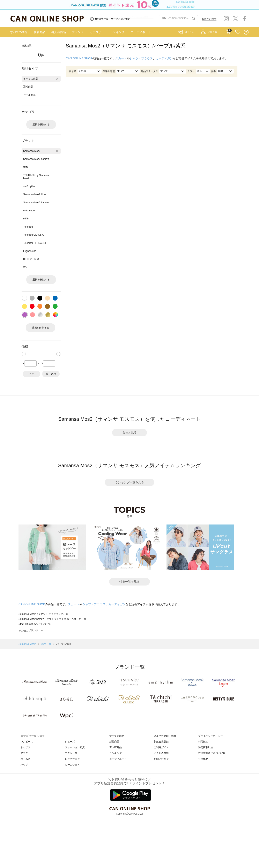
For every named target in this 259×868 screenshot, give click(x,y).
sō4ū (26, 219)
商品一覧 (46, 644)
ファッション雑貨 (75, 747)
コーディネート (141, 32)
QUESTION (246, 32)
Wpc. (26, 267)
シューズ (70, 742)
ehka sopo (29, 211)
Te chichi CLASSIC (34, 235)
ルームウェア (72, 765)
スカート (121, 58)
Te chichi (28, 227)
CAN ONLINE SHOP (79, 58)
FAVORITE (238, 32)
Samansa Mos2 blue (34, 194)
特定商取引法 (206, 747)
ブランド (78, 32)
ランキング (117, 32)
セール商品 (29, 95)
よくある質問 (161, 753)
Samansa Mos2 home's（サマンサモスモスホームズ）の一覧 (52, 619)
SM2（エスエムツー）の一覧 (35, 624)
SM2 (26, 167)
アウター (25, 753)
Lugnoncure (30, 251)
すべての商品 (19, 32)
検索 (193, 19)
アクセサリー (72, 753)
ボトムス (25, 759)
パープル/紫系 (64, 644)
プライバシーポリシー (210, 736)
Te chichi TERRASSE (35, 243)
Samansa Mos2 (32, 151)
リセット (31, 374)
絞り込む (51, 374)
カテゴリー (97, 32)
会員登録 (212, 32)
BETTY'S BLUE (32, 259)
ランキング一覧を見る (129, 482)
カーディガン (164, 58)
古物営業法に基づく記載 (212, 753)
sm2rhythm (29, 186)
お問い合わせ (161, 759)
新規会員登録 (161, 742)
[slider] (24, 354)
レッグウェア (72, 759)
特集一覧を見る (129, 582)
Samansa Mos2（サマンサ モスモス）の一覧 (43, 614)
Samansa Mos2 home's (36, 159)
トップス (25, 747)
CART (228, 31)
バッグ (24, 765)
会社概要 (203, 759)
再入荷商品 (59, 32)
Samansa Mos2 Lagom (36, 203)
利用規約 (203, 742)
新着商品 (39, 32)
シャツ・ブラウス (141, 58)
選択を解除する (41, 124)
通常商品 (28, 87)
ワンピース (27, 742)
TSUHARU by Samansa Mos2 (36, 177)
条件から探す (209, 19)
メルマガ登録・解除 (165, 736)
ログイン (190, 32)
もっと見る (129, 432)
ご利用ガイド (161, 747)
